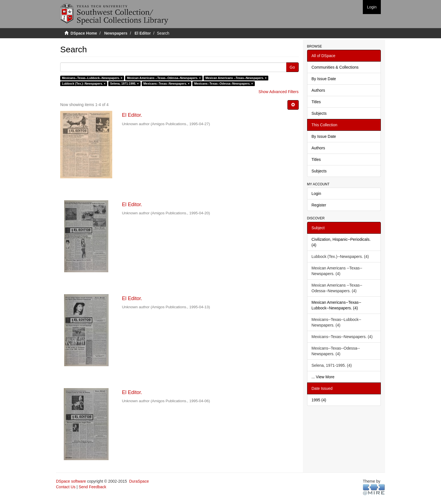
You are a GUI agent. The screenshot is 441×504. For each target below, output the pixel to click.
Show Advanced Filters (278, 92)
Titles (316, 102)
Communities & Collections (335, 67)
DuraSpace (139, 481)
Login (316, 193)
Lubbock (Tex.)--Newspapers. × (84, 84)
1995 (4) (319, 400)
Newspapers (116, 33)
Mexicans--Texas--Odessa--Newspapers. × (223, 84)
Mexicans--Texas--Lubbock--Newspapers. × (92, 78)
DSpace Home (84, 33)
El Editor (143, 33)
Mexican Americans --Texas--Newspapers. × (236, 78)
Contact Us (66, 487)
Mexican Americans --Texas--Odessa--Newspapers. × (164, 78)
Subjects (319, 113)
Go (292, 67)
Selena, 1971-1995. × (125, 84)
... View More (323, 377)
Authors (318, 90)
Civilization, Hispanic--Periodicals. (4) (341, 242)
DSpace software (71, 481)
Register (319, 205)
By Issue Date (324, 79)
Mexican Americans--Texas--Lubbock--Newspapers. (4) (337, 305)
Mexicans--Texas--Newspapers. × (166, 84)
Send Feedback (93, 487)
